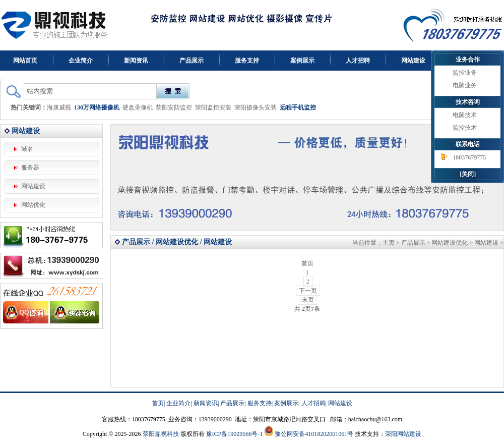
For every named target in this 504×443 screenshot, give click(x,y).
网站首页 (25, 61)
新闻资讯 (136, 61)
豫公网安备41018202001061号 (314, 434)
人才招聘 (358, 61)
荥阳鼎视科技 (161, 434)
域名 (27, 149)
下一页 (308, 291)
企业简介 (81, 61)
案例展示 (302, 61)
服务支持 (247, 61)
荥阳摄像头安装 (256, 107)
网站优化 (33, 205)
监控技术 (465, 128)
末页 (308, 300)
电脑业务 (465, 85)
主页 (389, 243)
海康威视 (59, 107)
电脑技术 (465, 115)
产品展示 (192, 61)
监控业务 (465, 73)
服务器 (30, 168)
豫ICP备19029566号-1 (235, 434)
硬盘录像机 (138, 107)
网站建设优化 (450, 243)
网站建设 (413, 61)
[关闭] (468, 174)
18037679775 (469, 157)
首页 (158, 403)
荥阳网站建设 (403, 434)
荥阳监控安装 (213, 107)
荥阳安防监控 (174, 107)
